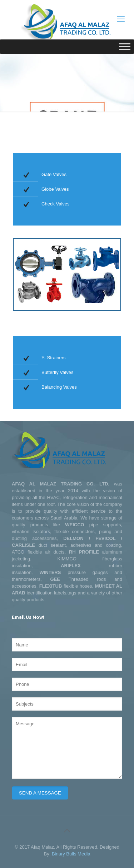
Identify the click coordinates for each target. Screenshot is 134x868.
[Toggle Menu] (125, 46)
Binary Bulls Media (71, 854)
